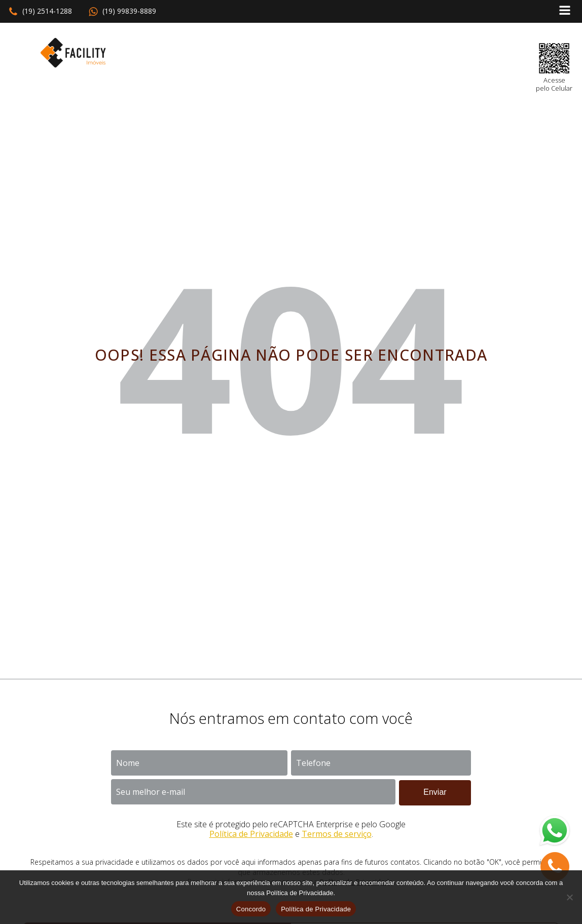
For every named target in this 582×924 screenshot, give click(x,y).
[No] (569, 897)
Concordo (251, 909)
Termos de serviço (337, 834)
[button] (40, 12)
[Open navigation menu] (565, 11)
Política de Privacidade (251, 834)
